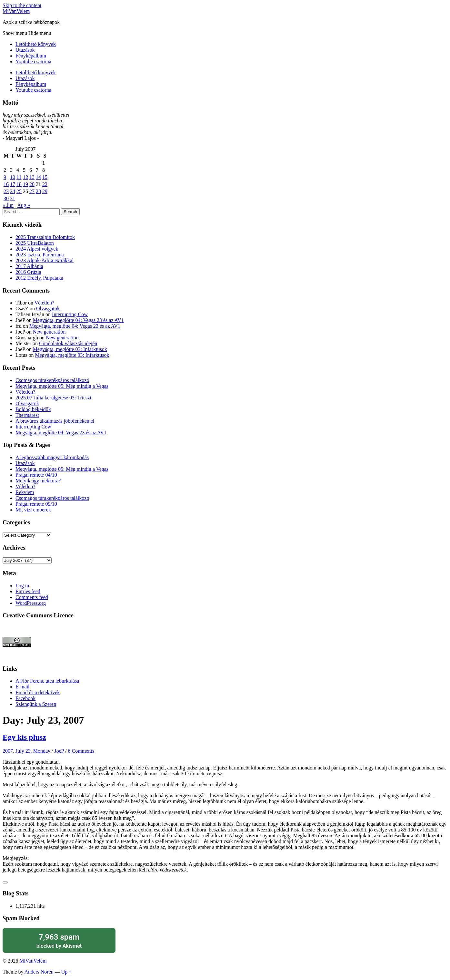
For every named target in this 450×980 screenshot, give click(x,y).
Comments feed (32, 597)
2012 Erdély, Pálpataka (39, 278)
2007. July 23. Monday (26, 751)
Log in (22, 586)
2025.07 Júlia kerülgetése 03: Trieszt (53, 398)
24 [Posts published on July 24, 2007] (13, 191)
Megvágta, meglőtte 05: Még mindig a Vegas (62, 386)
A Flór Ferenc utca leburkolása (47, 681)
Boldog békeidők (33, 409)
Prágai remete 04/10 (36, 475)
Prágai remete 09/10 (36, 504)
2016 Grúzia (28, 272)
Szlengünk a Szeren (36, 704)
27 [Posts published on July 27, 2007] (32, 191)
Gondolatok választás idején (68, 343)
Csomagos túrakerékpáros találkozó (52, 380)
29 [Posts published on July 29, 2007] (45, 191)
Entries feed (28, 591)
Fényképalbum (31, 56)
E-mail (23, 687)
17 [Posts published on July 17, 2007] (13, 184)
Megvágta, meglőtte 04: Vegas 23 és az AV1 (78, 320)
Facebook (25, 698)
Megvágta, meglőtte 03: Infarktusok (70, 349)
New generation (49, 332)
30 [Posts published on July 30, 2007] (6, 198)
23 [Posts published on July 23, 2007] (6, 191)
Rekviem (25, 492)
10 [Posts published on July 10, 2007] (13, 177)
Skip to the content (22, 5)
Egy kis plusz (24, 737)
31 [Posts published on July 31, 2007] (13, 198)
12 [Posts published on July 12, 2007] (25, 177)
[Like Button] (5, 882)
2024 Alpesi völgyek (37, 249)
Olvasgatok (48, 309)
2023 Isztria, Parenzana (40, 255)
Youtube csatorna (33, 62)
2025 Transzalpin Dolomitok (45, 237)
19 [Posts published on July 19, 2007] (25, 184)
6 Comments (81, 751)
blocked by (59, 940)
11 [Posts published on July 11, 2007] (19, 177)
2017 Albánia (29, 266)
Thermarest (27, 415)
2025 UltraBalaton (35, 243)
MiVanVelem (16, 11)
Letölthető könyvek (36, 44)
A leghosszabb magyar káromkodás (52, 457)
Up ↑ (66, 972)
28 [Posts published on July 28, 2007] (38, 191)
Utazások (25, 50)
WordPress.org (31, 603)
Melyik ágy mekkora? (38, 481)
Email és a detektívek (38, 692)
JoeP (59, 751)
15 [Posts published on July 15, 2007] (45, 177)
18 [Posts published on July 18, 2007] (19, 184)
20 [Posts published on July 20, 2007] (32, 184)
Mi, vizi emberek (33, 510)
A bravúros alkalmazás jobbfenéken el (55, 421)
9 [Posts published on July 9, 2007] (5, 177)
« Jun (8, 205)
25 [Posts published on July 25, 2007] (19, 191)
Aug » (24, 205)
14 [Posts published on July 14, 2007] (38, 177)
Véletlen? (44, 303)
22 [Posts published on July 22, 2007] (45, 184)
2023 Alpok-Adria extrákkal (45, 260)
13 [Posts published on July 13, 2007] (32, 177)
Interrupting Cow (70, 314)
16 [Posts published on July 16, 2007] (6, 184)
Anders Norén (39, 972)
